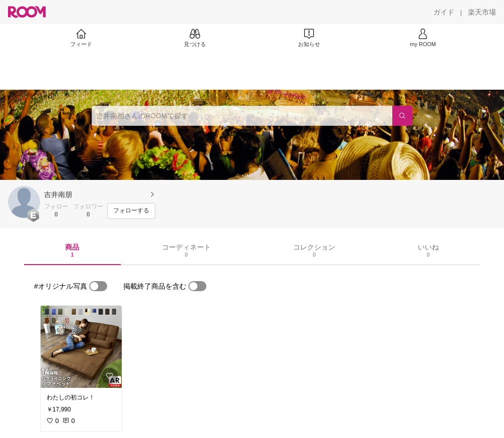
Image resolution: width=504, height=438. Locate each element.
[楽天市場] (482, 12)
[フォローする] (131, 211)
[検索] (402, 116)
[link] (81, 347)
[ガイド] (444, 12)
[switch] (98, 286)
